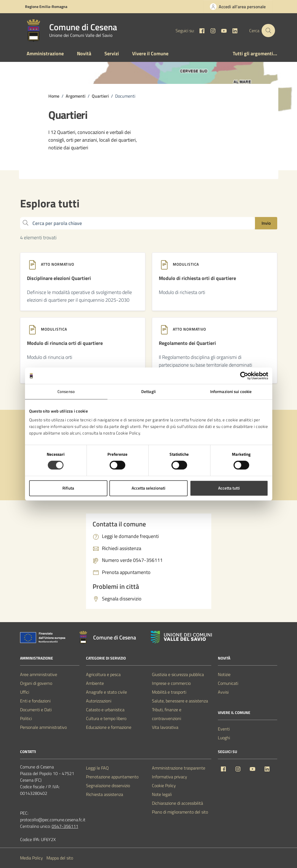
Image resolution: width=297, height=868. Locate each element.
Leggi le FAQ (97, 768)
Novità (84, 53)
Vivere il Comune (150, 53)
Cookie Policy (164, 786)
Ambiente (95, 683)
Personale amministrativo (43, 727)
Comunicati (228, 683)
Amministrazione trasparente (179, 768)
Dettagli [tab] (148, 392)
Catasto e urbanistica (105, 710)
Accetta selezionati (148, 488)
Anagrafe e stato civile (106, 692)
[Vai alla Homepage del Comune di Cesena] (70, 31)
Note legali (162, 795)
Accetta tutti (229, 488)
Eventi (224, 729)
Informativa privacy (170, 777)
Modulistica (186, 264)
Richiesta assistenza (105, 795)
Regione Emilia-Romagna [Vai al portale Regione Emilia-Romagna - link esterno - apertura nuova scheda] (46, 6)
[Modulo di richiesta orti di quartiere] (197, 281)
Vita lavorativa (165, 727)
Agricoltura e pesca (103, 675)
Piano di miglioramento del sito (180, 812)
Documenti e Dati (36, 710)
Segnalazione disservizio (108, 786)
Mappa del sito (60, 858)
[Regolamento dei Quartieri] (187, 345)
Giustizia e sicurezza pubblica (178, 675)
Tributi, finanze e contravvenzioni (167, 714)
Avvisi (223, 692)
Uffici (25, 692)
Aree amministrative (39, 675)
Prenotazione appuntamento (112, 777)
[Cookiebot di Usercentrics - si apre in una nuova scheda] (244, 376)
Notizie (224, 675)
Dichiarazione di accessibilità (177, 803)
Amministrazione (45, 53)
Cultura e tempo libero (106, 719)
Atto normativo (58, 264)
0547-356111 (65, 826)
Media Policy (31, 858)
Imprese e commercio (171, 683)
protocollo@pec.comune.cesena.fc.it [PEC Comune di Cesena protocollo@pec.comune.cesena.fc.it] (53, 820)
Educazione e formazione (109, 727)
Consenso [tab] (66, 392)
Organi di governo (36, 683)
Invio (266, 223)
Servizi (112, 53)
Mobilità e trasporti (169, 692)
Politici (26, 719)
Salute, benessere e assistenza (180, 701)
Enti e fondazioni (35, 701)
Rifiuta (68, 488)
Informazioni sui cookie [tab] (231, 392)
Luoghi (224, 738)
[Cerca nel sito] (268, 31)
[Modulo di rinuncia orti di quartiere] (65, 345)
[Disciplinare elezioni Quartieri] (59, 281)
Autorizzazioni (99, 701)
